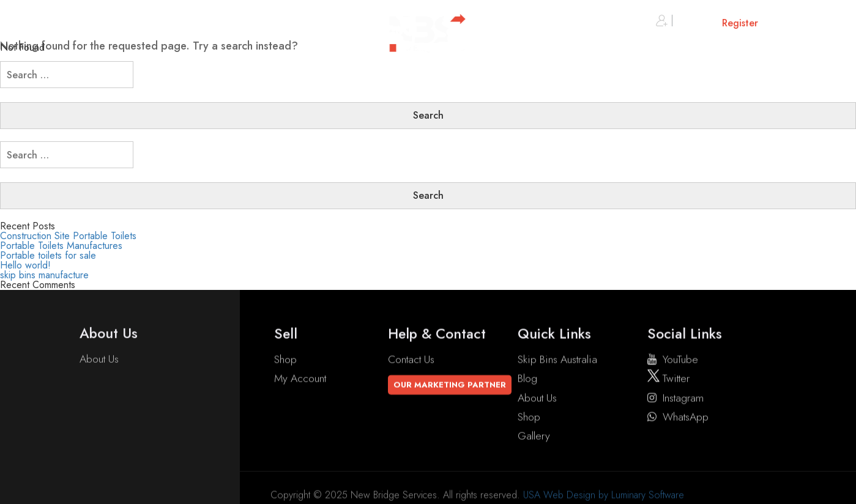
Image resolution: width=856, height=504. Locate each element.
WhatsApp (678, 419)
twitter (668, 380)
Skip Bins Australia (557, 361)
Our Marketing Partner (450, 387)
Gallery (534, 438)
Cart (804, 24)
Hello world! (25, 265)
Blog (527, 380)
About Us (99, 360)
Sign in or (707, 24)
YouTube (673, 361)
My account (300, 380)
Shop (285, 361)
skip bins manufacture (44, 275)
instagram (675, 400)
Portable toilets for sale (48, 255)
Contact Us (411, 361)
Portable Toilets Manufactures (61, 246)
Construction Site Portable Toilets (68, 236)
